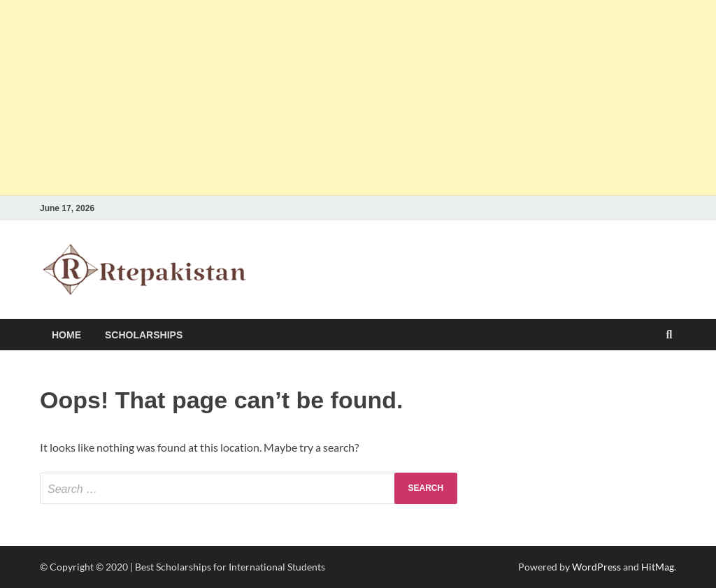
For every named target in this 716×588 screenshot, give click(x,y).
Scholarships (144, 335)
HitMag (658, 567)
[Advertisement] (358, 98)
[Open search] (669, 335)
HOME (66, 335)
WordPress (596, 567)
